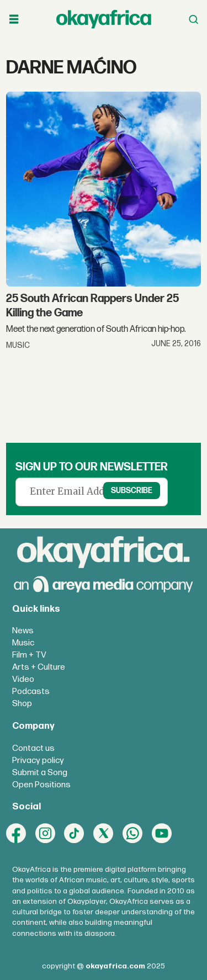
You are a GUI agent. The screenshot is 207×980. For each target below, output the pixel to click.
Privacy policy (38, 761)
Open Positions (41, 785)
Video (23, 679)
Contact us (33, 748)
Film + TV (29, 655)
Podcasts (31, 692)
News (23, 631)
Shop (22, 704)
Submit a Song (40, 773)
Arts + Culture (39, 667)
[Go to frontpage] (104, 19)
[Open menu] (14, 19)
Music (23, 643)
